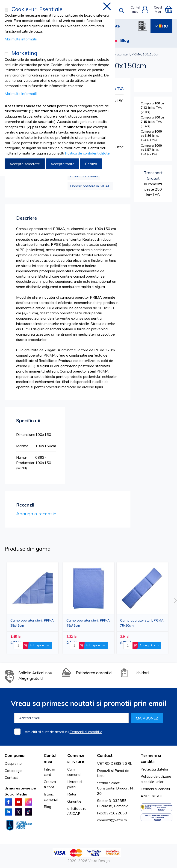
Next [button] (175, 601)
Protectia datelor (154, 769)
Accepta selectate (25, 164)
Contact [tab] (105, 755)
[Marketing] (6, 54)
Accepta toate (62, 164)
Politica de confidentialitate (87, 153)
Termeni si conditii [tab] (151, 758)
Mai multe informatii (21, 39)
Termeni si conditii (155, 789)
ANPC (146, 796)
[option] (142, 608)
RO (161, 26)
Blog (125, 40)
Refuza (91, 164)
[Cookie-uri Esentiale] (6, 10)
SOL (159, 796)
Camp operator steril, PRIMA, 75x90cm (142, 623)
